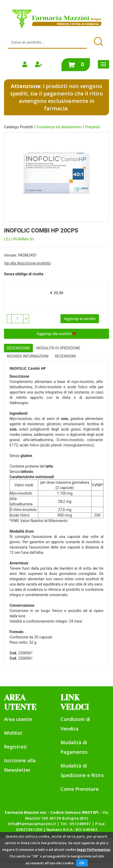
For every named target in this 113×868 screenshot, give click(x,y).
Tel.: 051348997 (76, 824)
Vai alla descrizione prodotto (27, 263)
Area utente (18, 719)
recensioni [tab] (65, 356)
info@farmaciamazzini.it (32, 824)
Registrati (15, 747)
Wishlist (13, 733)
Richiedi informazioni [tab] (28, 356)
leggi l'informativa (94, 849)
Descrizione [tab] (18, 348)
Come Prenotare (80, 789)
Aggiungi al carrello (80, 319)
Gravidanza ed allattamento (59, 127)
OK (82, 863)
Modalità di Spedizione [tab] (58, 348)
